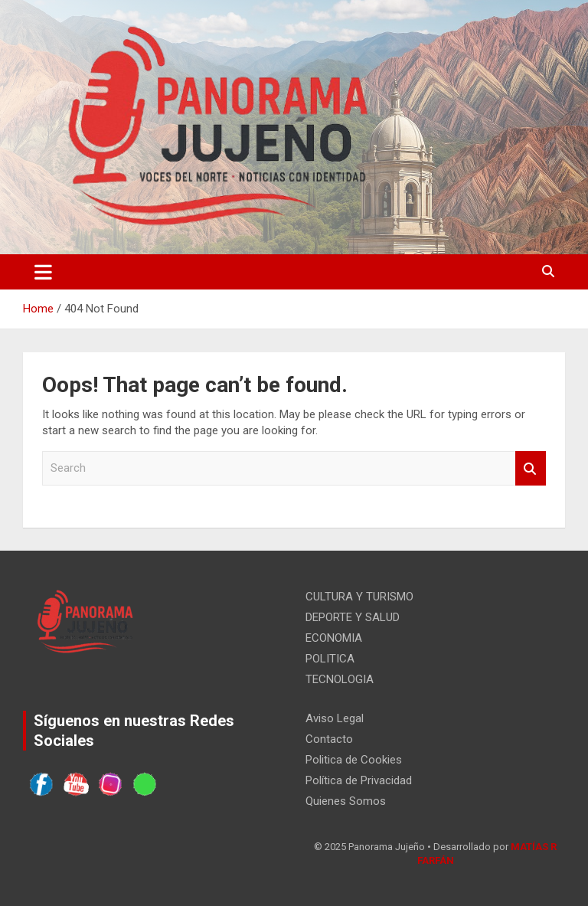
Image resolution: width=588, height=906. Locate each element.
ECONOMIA (334, 638)
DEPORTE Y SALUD (353, 617)
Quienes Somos (346, 801)
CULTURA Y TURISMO (359, 597)
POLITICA (330, 659)
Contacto (329, 739)
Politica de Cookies (354, 760)
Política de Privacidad (359, 780)
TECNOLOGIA (340, 679)
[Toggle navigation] (43, 272)
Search (531, 468)
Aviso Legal (335, 718)
